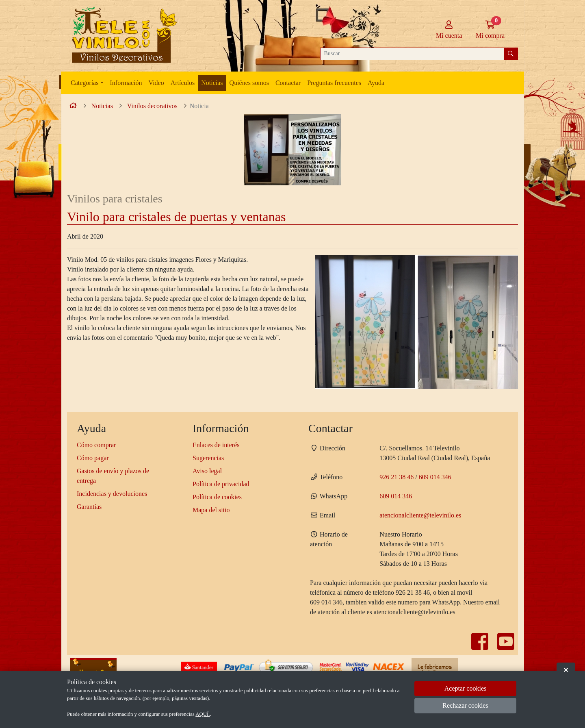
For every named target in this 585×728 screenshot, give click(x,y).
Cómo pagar (93, 458)
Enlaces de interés (216, 445)
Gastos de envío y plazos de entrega (113, 476)
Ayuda (376, 83)
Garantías (89, 507)
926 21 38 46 (396, 477)
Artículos (183, 83)
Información (126, 83)
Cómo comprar (96, 445)
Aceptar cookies (466, 688)
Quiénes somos (249, 83)
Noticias (212, 83)
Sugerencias (208, 458)
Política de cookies (217, 497)
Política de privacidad (221, 484)
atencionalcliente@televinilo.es (420, 515)
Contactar (288, 83)
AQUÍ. (203, 714)
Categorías (84, 83)
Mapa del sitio (211, 510)
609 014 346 (435, 477)
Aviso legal (207, 471)
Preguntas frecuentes (334, 83)
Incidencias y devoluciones (112, 494)
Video (156, 83)
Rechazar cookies (465, 705)
